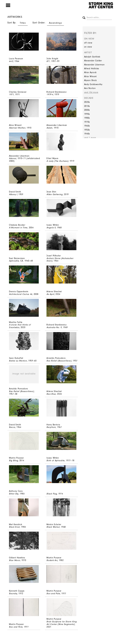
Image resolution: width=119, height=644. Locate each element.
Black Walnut (53, 527)
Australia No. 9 (54, 327)
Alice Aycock (90, 72)
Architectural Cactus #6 (21, 294)
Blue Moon (14, 560)
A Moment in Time (18, 228)
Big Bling (13, 460)
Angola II (51, 228)
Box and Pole (53, 593)
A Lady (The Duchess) (57, 161)
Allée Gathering (55, 194)
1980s (87, 118)
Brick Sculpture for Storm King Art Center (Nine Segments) (62, 623)
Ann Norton (90, 88)
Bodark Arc (52, 560)
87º (48, 61)
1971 (11, 94)
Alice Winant (90, 76)
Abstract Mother (17, 128)
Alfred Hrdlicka (92, 69)
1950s (87, 130)
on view (88, 47)
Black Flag (52, 494)
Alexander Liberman (94, 65)
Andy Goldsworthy (93, 84)
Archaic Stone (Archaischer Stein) (60, 260)
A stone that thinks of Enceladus (20, 326)
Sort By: (18, 23)
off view (88, 43)
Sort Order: (48, 23)
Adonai (13, 158)
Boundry (13, 593)
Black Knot (14, 527)
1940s (87, 134)
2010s (87, 106)
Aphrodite (14, 261)
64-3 (11, 61)
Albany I (13, 194)
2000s (87, 110)
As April (50, 294)
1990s (87, 114)
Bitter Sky (14, 494)
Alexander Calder (93, 61)
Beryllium (51, 427)
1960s (87, 126)
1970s (87, 122)
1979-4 (50, 94)
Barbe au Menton (18, 361)
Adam (49, 128)
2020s (87, 102)
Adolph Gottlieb (92, 57)
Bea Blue (51, 394)
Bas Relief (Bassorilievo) (59, 361)
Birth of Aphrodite (56, 460)
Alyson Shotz (90, 80)
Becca (12, 427)
